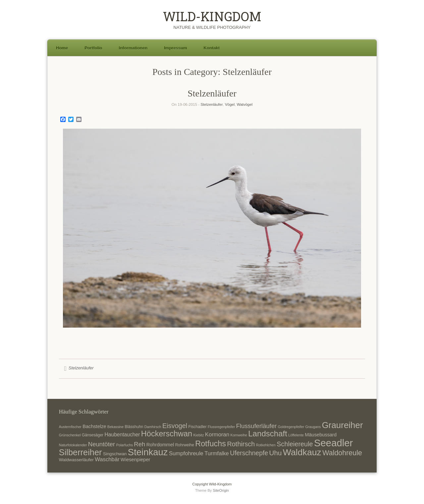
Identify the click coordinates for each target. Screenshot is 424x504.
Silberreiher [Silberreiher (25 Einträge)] (80, 452)
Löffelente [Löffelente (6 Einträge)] (296, 435)
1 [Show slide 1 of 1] (212, 339)
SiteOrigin (221, 490)
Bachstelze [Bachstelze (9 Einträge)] (94, 426)
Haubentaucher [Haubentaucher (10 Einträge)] (122, 435)
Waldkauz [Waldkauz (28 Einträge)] (302, 452)
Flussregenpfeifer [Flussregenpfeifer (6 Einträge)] (221, 427)
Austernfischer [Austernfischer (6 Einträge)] (70, 427)
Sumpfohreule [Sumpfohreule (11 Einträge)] (186, 453)
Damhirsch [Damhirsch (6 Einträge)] (153, 427)
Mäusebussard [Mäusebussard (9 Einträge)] (321, 435)
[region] (212, 239)
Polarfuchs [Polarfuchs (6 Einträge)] (125, 445)
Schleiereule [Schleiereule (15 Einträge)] (295, 444)
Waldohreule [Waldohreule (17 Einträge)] (342, 453)
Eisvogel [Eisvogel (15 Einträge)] (175, 426)
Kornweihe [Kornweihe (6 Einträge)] (239, 435)
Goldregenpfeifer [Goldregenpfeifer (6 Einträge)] (291, 427)
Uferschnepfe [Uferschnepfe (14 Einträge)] (249, 453)
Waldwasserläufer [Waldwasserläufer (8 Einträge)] (76, 460)
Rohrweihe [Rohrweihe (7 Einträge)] (185, 445)
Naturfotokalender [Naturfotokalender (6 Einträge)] (73, 445)
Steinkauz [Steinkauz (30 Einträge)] (148, 452)
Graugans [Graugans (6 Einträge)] (313, 427)
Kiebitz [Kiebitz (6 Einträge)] (199, 435)
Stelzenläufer (212, 93)
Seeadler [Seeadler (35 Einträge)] (333, 443)
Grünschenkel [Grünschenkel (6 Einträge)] (70, 435)
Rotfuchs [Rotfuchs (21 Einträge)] (211, 444)
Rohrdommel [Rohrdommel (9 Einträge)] (160, 445)
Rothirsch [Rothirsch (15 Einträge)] (241, 444)
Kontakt (212, 48)
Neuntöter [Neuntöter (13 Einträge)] (102, 444)
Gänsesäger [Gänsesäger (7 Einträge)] (93, 435)
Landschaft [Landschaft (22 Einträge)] (268, 434)
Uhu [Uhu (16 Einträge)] (276, 453)
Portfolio (93, 48)
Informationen (133, 48)
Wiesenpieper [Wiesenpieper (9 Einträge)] (135, 460)
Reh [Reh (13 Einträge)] (139, 444)
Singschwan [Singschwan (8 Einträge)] (115, 454)
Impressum (175, 48)
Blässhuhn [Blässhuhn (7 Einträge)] (134, 427)
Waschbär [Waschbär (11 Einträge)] (107, 459)
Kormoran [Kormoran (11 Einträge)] (217, 435)
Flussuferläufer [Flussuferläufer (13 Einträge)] (257, 426)
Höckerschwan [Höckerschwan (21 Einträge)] (167, 434)
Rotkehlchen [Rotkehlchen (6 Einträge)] (266, 445)
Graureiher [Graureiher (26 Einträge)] (343, 425)
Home (62, 48)
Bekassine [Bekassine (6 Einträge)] (115, 427)
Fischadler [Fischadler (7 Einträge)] (198, 427)
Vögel (230, 104)
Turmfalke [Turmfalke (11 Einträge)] (217, 453)
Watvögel (245, 104)
